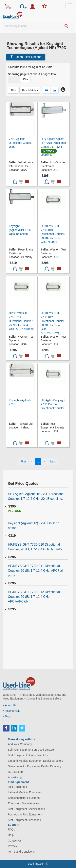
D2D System (16, 772)
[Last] (53, 461)
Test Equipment (18, 787)
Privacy (12, 846)
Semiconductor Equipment (24, 798)
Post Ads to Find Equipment (25, 814)
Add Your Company (20, 744)
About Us (10, 705)
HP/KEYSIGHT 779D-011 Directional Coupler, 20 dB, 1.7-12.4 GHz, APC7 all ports (21, 321)
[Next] (45, 461)
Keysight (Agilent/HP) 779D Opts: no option (20, 230)
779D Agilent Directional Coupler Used (21, 143)
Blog (7, 716)
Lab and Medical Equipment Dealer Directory (36, 761)
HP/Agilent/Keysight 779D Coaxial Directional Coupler (53, 404)
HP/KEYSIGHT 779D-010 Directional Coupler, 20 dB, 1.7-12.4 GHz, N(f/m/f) (53, 234)
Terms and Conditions (21, 852)
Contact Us (15, 841)
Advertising (15, 777)
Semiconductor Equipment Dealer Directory (35, 766)
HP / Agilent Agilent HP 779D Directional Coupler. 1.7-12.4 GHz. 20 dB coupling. (53, 147)
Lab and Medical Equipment (25, 792)
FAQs (11, 829)
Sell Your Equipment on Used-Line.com (32, 750)
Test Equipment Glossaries (24, 820)
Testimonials (12, 711)
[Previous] (32, 461)
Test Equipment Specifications (26, 809)
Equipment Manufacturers (24, 803)
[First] (23, 461)
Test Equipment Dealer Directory (28, 755)
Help (11, 835)
